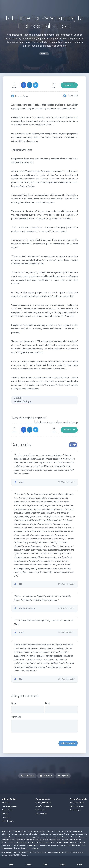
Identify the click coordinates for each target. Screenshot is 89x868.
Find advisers (41, 810)
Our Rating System (9, 806)
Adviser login (75, 810)
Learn (29, 861)
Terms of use (7, 810)
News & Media (8, 821)
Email (61, 708)
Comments (44, 724)
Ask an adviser (41, 814)
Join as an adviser (77, 802)
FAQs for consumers (44, 806)
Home (18, 96)
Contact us (6, 817)
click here (36, 848)
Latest (11, 862)
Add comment (68, 743)
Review (62, 861)
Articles (46, 776)
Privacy (5, 814)
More (79, 861)
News (25, 96)
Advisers (27, 776)
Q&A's (63, 776)
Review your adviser (43, 802)
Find (45, 861)
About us (6, 802)
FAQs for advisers (77, 806)
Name (28, 708)
